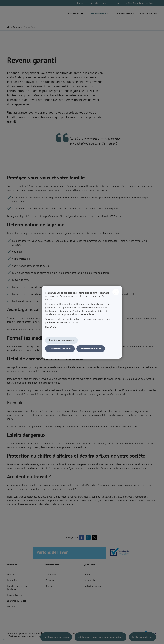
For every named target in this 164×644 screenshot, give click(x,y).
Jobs (105, 3)
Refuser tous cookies (91, 349)
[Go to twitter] (95, 538)
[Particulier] (72, 13)
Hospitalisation (14, 595)
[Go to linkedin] (89, 538)
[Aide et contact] (147, 13)
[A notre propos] (125, 13)
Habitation (12, 580)
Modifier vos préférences (61, 340)
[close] (116, 292)
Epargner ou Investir (17, 601)
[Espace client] (139, 3)
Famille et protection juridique (17, 588)
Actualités (95, 3)
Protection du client (94, 586)
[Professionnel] (97, 13)
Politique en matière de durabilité (25, 636)
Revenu (49, 586)
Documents (82, 3)
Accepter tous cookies (60, 349)
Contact (88, 574)
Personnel (50, 580)
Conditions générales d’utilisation (24, 634)
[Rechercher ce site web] (118, 3)
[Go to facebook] (82, 538)
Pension (11, 607)
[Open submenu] (82, 14)
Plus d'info (51, 327)
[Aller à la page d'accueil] (31, 13)
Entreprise (51, 574)
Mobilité (11, 574)
